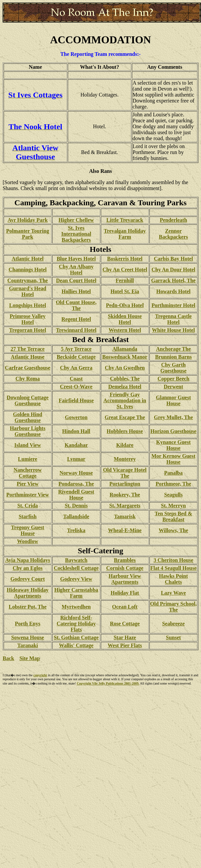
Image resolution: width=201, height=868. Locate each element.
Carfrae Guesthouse (28, 368)
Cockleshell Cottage (76, 568)
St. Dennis (76, 506)
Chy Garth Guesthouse (173, 368)
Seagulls (173, 495)
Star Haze (125, 637)
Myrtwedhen (76, 607)
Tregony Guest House (27, 530)
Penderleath (173, 220)
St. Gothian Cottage (76, 637)
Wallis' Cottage (76, 645)
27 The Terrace (28, 349)
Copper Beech (173, 379)
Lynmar (76, 459)
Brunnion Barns (173, 357)
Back (8, 658)
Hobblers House (125, 431)
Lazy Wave (174, 593)
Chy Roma (28, 379)
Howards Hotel (174, 291)
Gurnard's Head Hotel (27, 291)
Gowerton (76, 417)
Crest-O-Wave (76, 387)
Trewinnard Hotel (76, 330)
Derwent (173, 387)
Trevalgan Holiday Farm (125, 234)
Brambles (125, 560)
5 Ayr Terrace (76, 349)
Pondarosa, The (76, 484)
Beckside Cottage (76, 357)
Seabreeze (173, 624)
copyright (40, 675)
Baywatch (76, 560)
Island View (27, 445)
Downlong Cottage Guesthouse (28, 400)
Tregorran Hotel (28, 330)
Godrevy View (76, 579)
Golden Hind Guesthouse (27, 417)
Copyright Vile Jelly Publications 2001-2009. (108, 683)
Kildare (125, 445)
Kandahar (76, 445)
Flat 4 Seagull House (173, 568)
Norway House (76, 473)
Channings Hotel (28, 270)
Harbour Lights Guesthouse (28, 431)
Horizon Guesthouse (173, 431)
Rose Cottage (125, 624)
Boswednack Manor (125, 357)
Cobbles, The (125, 379)
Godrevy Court (27, 579)
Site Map (30, 658)
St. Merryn (174, 506)
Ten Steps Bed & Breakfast (174, 516)
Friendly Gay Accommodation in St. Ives (125, 400)
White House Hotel (174, 330)
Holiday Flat (125, 593)
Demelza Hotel (125, 387)
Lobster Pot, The (28, 607)
